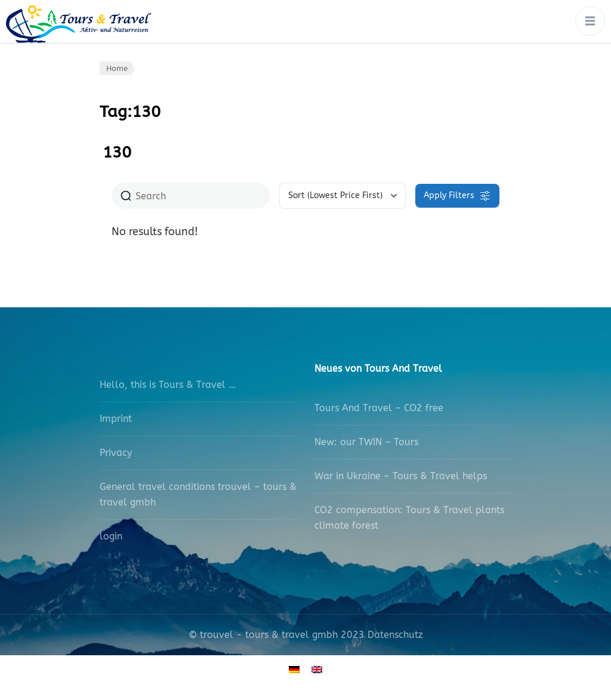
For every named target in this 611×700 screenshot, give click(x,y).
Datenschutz (395, 635)
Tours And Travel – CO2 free (379, 408)
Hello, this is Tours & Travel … (168, 385)
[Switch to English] (317, 669)
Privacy (116, 453)
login (111, 536)
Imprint (116, 419)
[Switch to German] (294, 669)
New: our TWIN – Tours (366, 442)
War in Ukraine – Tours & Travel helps (401, 476)
